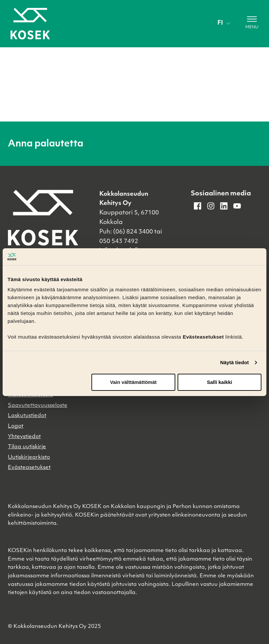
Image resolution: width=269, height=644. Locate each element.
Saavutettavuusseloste (38, 406)
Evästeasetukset (29, 468)
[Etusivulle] (30, 24)
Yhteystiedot (24, 437)
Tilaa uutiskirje (27, 447)
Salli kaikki (220, 382)
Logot (16, 426)
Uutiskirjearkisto (29, 457)
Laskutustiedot (27, 416)
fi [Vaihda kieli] (224, 23)
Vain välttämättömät (134, 382)
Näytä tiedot (235, 362)
